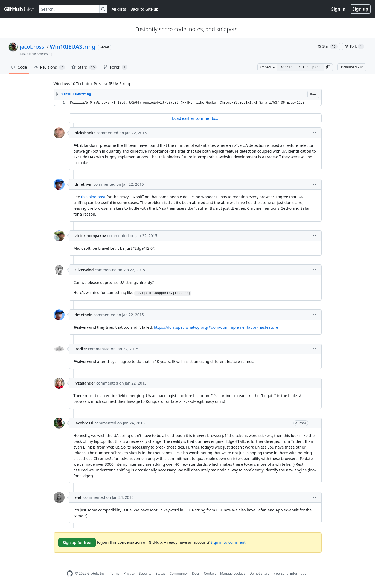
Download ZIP (352, 67)
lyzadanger (85, 383)
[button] (328, 67)
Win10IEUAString (72, 47)
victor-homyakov (90, 236)
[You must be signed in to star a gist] (327, 46)
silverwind (84, 270)
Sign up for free (77, 542)
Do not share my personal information (279, 573)
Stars (84, 67)
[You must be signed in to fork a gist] (354, 46)
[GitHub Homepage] (70, 574)
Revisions (49, 67)
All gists (119, 9)
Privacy (129, 573)
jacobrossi (33, 47)
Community (179, 573)
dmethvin (84, 184)
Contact (210, 573)
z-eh (79, 497)
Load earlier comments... (195, 118)
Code (19, 67)
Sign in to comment (228, 542)
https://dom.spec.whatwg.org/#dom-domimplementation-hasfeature (216, 327)
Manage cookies (233, 573)
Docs (196, 573)
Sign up (360, 9)
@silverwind (85, 327)
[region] (188, 103)
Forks (115, 67)
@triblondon (85, 145)
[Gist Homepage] (19, 9)
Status (160, 573)
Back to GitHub (144, 9)
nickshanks (85, 133)
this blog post (93, 197)
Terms (114, 573)
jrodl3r (81, 349)
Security (145, 573)
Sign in (338, 9)
